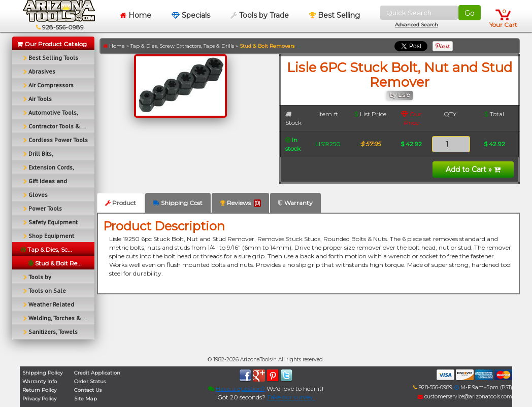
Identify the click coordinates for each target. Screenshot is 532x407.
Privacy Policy (39, 399)
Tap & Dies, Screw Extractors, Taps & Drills (182, 46)
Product (121, 203)
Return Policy (39, 390)
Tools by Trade (260, 15)
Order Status (90, 381)
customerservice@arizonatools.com (465, 397)
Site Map (86, 399)
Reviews (240, 203)
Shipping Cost (178, 203)
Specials (191, 15)
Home (136, 15)
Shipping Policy (42, 373)
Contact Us (88, 390)
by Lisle (400, 95)
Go (470, 13)
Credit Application (97, 373)
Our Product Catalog (52, 44)
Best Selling (335, 15)
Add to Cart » (473, 169)
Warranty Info (40, 381)
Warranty (295, 203)
